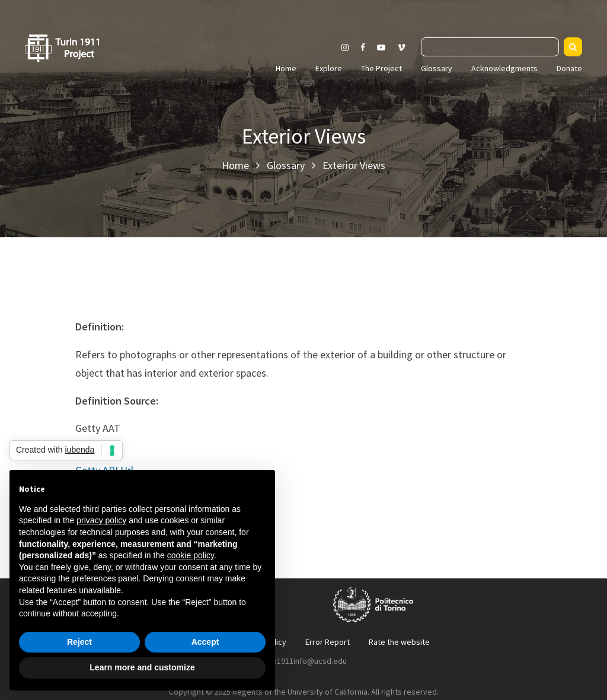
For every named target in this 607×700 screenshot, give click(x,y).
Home (286, 68)
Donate (569, 68)
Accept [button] (205, 642)
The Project (381, 68)
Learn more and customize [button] (142, 667)
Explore (329, 68)
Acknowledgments (504, 68)
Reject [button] (79, 642)
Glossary (437, 68)
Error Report (328, 642)
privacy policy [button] (101, 520)
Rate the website (399, 642)
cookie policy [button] (191, 555)
